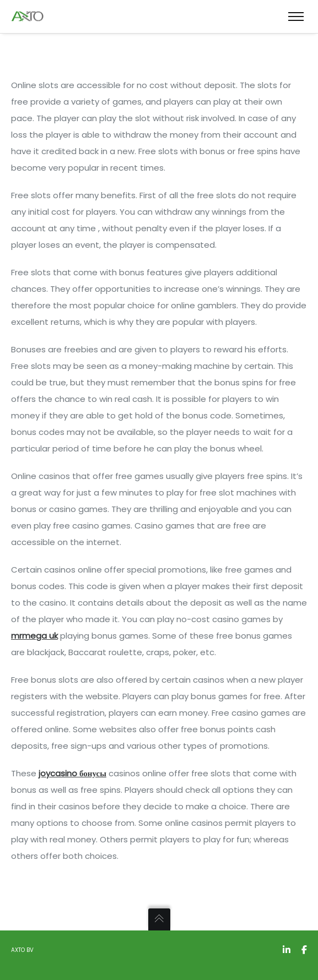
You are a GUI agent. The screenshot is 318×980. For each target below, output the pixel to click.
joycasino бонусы (72, 773)
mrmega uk (34, 636)
